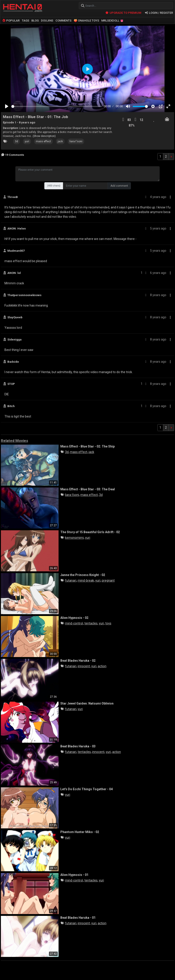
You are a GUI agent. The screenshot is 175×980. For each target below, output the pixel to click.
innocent (84, 666)
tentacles (91, 623)
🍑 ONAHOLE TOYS (86, 21)
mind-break (86, 580)
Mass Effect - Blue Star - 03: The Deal (88, 489)
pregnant (108, 580)
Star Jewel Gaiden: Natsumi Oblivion (87, 703)
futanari (71, 580)
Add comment (119, 186)
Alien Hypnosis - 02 (74, 618)
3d (16, 141)
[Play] (7, 106)
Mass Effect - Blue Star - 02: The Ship (87, 446)
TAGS (25, 21)
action (102, 666)
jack (60, 141)
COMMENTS (63, 21)
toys (108, 623)
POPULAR (11, 21)
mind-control (74, 623)
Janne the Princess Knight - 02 (83, 575)
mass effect (43, 141)
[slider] (57, 106)
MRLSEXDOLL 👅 (112, 21)
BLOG (35, 21)
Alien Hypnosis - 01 (74, 875)
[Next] (171, 157)
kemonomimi (74, 538)
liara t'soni (76, 141)
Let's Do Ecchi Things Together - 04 (86, 789)
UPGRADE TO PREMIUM (123, 13)
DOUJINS (47, 21)
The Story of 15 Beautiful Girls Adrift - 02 (90, 532)
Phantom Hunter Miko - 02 (80, 832)
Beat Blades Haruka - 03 (78, 746)
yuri (27, 141)
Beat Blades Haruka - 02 (78, 661)
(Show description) (44, 136)
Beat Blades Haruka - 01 (78, 918)
